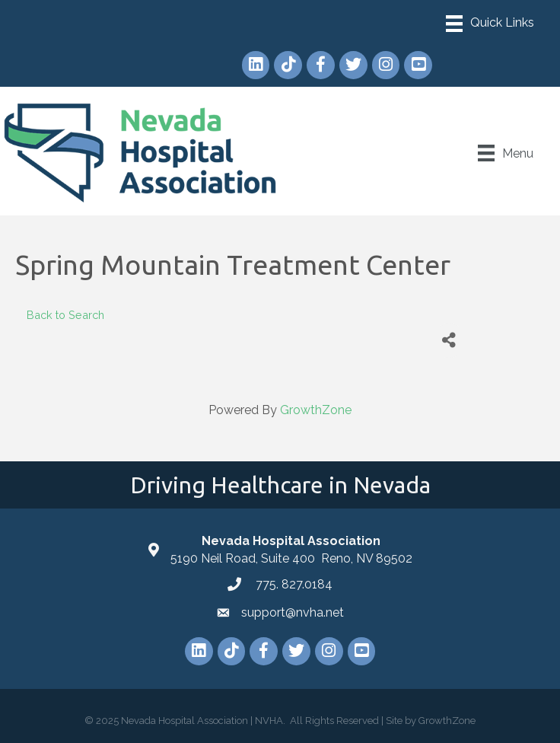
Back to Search (65, 315)
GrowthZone (316, 410)
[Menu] (490, 24)
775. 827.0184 (293, 584)
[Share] (449, 341)
